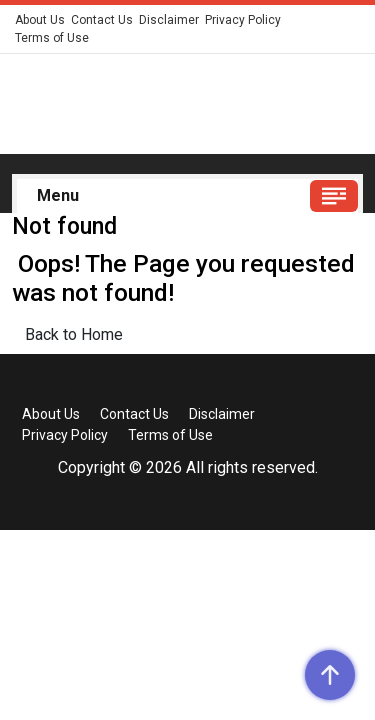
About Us (40, 20)
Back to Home (74, 334)
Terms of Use (52, 38)
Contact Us (102, 20)
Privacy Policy (243, 20)
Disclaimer (169, 20)
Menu (58, 195)
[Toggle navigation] (334, 196)
